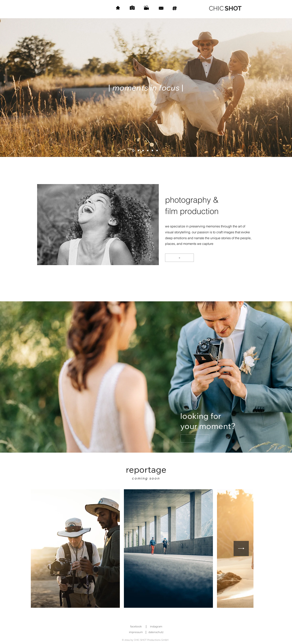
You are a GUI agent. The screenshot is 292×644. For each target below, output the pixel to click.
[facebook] (136, 627)
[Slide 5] (148, 151)
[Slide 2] (138, 151)
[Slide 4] (143, 151)
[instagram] (156, 627)
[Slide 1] (133, 151)
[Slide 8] (157, 151)
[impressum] (136, 632)
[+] (179, 258)
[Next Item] (241, 549)
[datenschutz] (156, 632)
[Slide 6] (152, 151)
